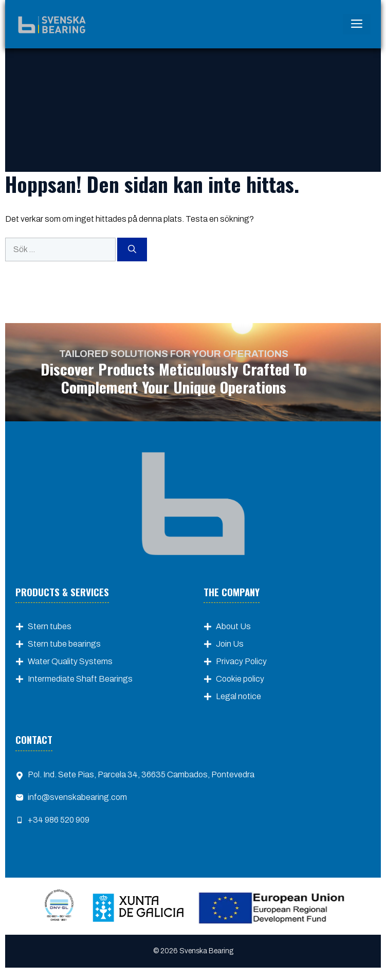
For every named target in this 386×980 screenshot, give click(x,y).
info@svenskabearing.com (77, 797)
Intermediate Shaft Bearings (80, 679)
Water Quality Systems (70, 661)
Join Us (230, 644)
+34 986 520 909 (59, 820)
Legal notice (238, 696)
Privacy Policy (241, 661)
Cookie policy (240, 679)
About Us (233, 626)
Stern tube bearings (64, 644)
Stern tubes (50, 626)
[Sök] (132, 250)
